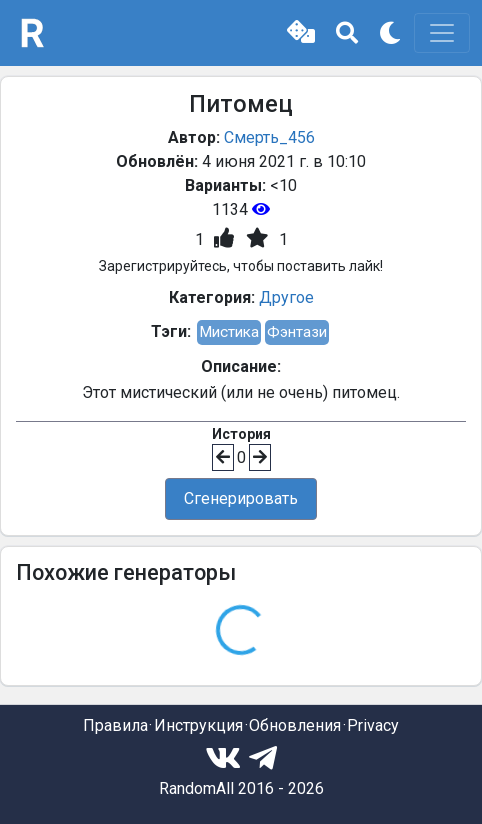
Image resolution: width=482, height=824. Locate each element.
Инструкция (198, 725)
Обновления (295, 725)
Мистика (229, 332)
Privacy (373, 725)
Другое (286, 297)
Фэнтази (297, 332)
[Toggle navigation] (442, 33)
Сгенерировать (241, 498)
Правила (115, 725)
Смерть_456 (269, 137)
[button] (301, 33)
